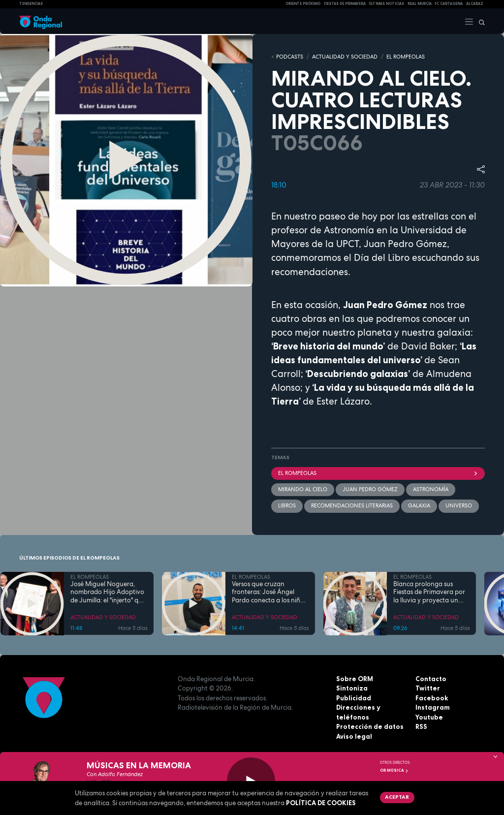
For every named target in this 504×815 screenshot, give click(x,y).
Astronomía (431, 489)
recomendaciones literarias (352, 505)
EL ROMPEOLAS (406, 57)
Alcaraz (475, 4)
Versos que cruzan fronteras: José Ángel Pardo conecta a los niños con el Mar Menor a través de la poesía (269, 593)
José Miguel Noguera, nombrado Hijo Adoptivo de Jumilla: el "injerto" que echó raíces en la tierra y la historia (108, 593)
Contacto (431, 679)
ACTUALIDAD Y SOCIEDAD (345, 57)
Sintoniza (352, 688)
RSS (421, 726)
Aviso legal (354, 736)
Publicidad (354, 698)
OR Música (394, 770)
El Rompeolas (378, 473)
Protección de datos (370, 726)
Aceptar (397, 797)
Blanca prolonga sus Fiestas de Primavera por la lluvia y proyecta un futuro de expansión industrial (429, 593)
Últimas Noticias (386, 4)
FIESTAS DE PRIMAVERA (345, 4)
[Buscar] (479, 21)
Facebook (432, 698)
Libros (287, 505)
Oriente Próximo (303, 4)
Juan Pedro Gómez (370, 489)
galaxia (419, 505)
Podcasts (290, 57)
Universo (459, 505)
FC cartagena (449, 4)
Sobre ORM (355, 679)
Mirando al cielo (303, 489)
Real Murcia (420, 4)
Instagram (433, 707)
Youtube (429, 717)
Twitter (428, 688)
